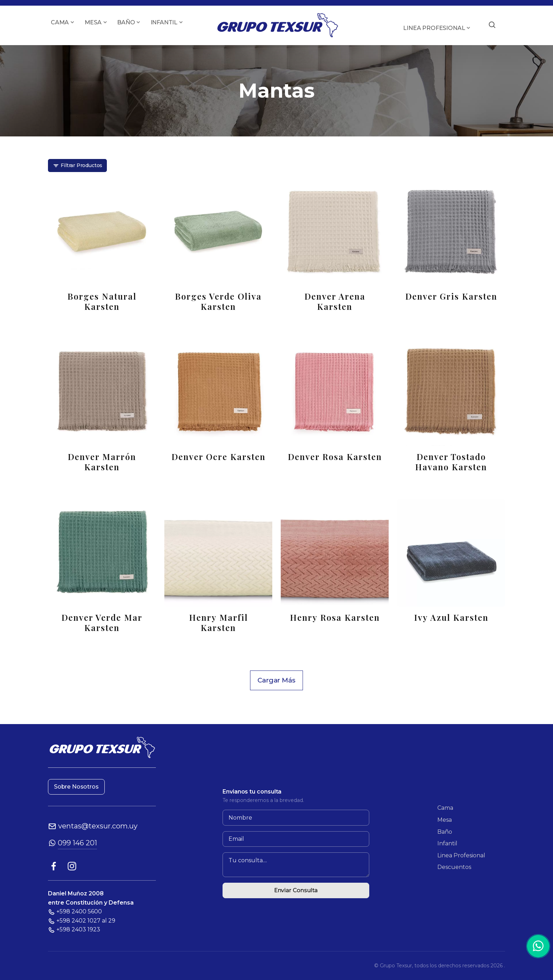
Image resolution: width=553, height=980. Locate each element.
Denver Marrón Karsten (102, 462)
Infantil (447, 843)
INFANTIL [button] (164, 22)
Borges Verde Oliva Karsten (218, 301)
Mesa (445, 820)
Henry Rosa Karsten (335, 617)
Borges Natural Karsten (102, 301)
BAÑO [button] (126, 22)
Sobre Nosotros (76, 787)
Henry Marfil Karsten (218, 623)
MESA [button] (93, 22)
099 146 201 (77, 843)
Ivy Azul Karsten (451, 617)
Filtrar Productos (78, 166)
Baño (445, 832)
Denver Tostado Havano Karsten (451, 462)
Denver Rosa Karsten (335, 457)
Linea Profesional (461, 855)
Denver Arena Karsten (335, 301)
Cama (445, 808)
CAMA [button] (60, 22)
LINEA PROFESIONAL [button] (434, 28)
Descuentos (454, 867)
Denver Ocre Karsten (218, 457)
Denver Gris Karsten (451, 296)
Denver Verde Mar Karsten (102, 623)
